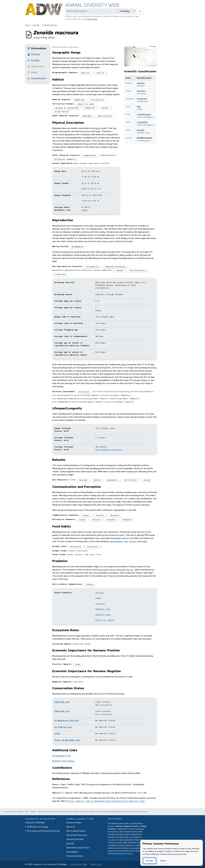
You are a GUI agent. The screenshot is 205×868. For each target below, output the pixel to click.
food (78, 664)
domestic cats (103, 609)
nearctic (86, 73)
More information (104, 705)
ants (126, 541)
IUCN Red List (62, 702)
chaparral (90, 108)
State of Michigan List (67, 740)
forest (105, 108)
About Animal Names (76, 831)
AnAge (85, 210)
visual (86, 515)
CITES (57, 733)
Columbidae (142, 122)
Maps (32, 72)
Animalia (36, 25)
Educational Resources (77, 835)
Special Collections (75, 839)
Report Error (96, 864)
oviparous (60, 274)
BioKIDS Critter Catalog (63, 761)
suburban (87, 116)
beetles (133, 541)
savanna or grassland (66, 108)
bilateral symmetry (65, 159)
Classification (37, 78)
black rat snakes (105, 620)
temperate (79, 100)
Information (37, 48)
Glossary (70, 843)
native (100, 73)
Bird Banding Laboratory (109, 450)
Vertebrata (142, 99)
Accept (149, 861)
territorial (131, 480)
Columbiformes (144, 114)
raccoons (100, 604)
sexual (120, 270)
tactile (100, 515)
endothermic (90, 155)
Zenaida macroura (50, 25)
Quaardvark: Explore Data (78, 848)
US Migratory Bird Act (67, 720)
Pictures (34, 54)
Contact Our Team (79, 864)
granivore (93, 547)
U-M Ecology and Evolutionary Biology (42, 831)
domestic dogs (103, 614)
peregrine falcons (108, 570)
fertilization (137, 270)
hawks (98, 598)
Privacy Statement (75, 856)
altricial (84, 392)
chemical (127, 520)
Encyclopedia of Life (62, 756)
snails (145, 541)
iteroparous (92, 267)
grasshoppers (117, 541)
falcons (99, 593)
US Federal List (63, 727)
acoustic (115, 515)
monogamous (78, 247)
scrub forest (62, 112)
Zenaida (141, 130)
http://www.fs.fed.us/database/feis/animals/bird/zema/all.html (107, 801)
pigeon (98, 128)
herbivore (76, 547)
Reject (164, 861)
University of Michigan (35, 823)
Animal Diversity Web (92, 5)
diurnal (83, 480)
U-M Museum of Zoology (36, 827)
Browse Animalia (74, 823)
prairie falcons (127, 570)
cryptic (90, 584)
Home (27, 25)
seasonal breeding (115, 267)
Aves (139, 106)
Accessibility (72, 852)
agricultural (105, 116)
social (147, 480)
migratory (113, 480)
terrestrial (97, 100)
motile (97, 480)
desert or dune (86, 104)
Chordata (141, 91)
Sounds (33, 60)
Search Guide (92, 19)
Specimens (35, 66)
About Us (71, 827)
